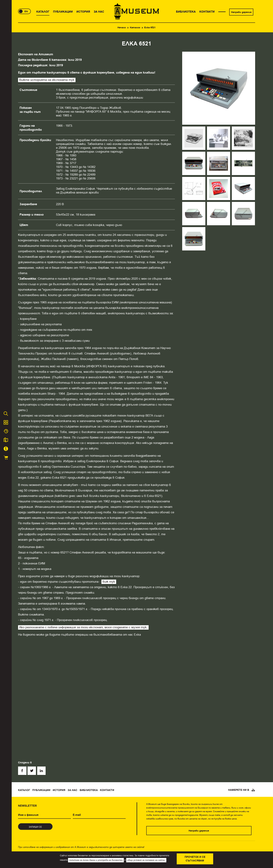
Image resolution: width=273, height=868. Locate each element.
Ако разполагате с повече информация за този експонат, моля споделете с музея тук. (83, 627)
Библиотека (89, 790)
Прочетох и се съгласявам (195, 859)
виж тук (109, 582)
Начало (122, 28)
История (59, 790)
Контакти (107, 790)
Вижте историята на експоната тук (47, 80)
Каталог (135, 28)
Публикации (41, 790)
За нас (72, 790)
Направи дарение (241, 12)
